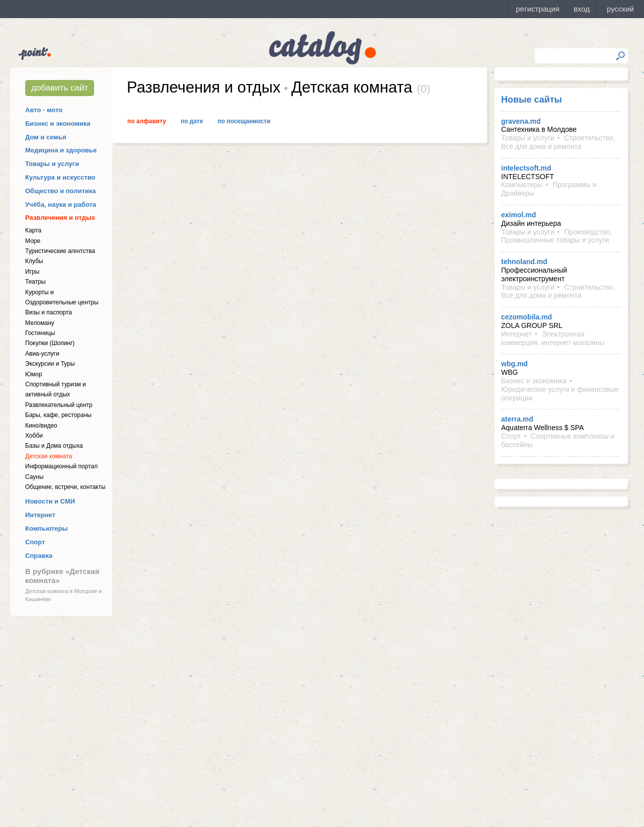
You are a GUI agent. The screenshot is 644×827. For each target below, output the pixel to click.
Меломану (40, 323)
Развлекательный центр (59, 405)
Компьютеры (47, 528)
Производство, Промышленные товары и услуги (557, 236)
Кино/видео (41, 426)
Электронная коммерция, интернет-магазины (553, 338)
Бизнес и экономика (58, 123)
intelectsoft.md (526, 168)
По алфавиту (147, 121)
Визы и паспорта (49, 312)
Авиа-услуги (42, 354)
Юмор (34, 374)
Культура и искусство (60, 177)
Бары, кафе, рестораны (58, 415)
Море (33, 241)
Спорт (35, 542)
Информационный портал (61, 466)
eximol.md (518, 215)
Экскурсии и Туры (50, 364)
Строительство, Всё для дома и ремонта (558, 142)
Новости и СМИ (50, 501)
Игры (32, 272)
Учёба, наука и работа (61, 204)
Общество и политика (61, 191)
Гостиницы (40, 333)
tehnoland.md (524, 262)
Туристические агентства (60, 251)
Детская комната (49, 456)
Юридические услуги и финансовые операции (560, 394)
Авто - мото (44, 110)
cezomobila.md (527, 317)
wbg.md (514, 364)
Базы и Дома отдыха (54, 446)
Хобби (34, 436)
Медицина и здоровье (61, 150)
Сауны (34, 477)
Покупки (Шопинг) (50, 343)
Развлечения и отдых (60, 218)
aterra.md (517, 419)
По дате (192, 121)
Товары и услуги (52, 164)
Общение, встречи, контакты (65, 487)
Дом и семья (46, 137)
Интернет (40, 515)
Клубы (34, 261)
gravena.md (521, 121)
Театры (35, 282)
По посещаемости (244, 121)
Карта (33, 230)
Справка (39, 556)
